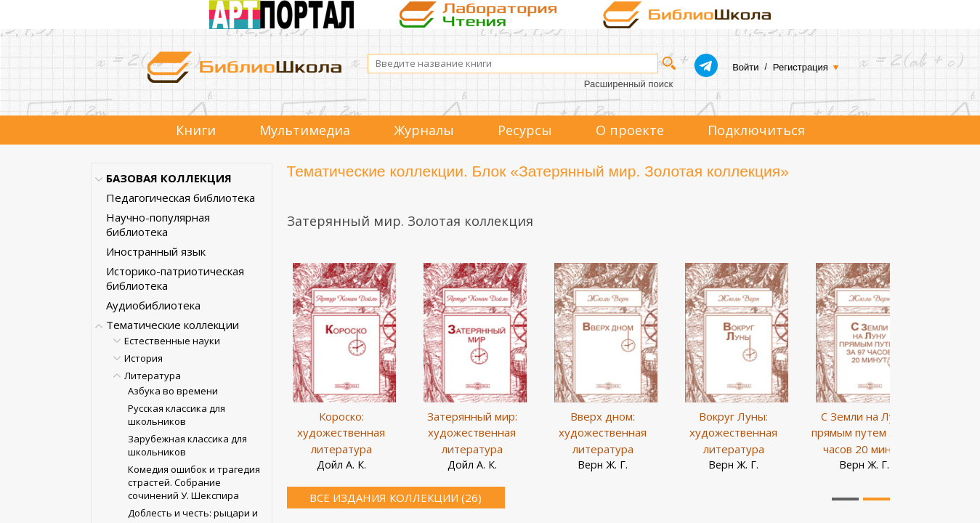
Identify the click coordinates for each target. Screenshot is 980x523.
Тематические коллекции (173, 325)
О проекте (630, 130)
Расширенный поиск (628, 84)
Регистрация (801, 67)
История (143, 358)
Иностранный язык (156, 251)
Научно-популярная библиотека (158, 224)
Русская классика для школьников (177, 415)
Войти (745, 67)
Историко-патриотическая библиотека (175, 278)
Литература (153, 376)
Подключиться (756, 130)
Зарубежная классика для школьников (187, 445)
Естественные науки (172, 341)
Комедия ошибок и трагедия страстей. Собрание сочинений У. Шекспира (194, 482)
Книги (196, 130)
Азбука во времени (173, 391)
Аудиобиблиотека (153, 305)
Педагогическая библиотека (181, 198)
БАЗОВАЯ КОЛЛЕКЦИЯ (169, 178)
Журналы (424, 130)
